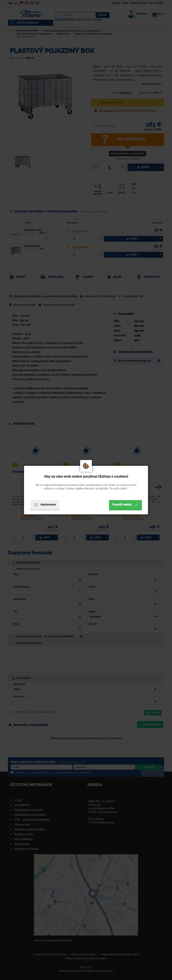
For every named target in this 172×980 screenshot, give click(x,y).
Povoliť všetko (125, 505)
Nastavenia (45, 505)
